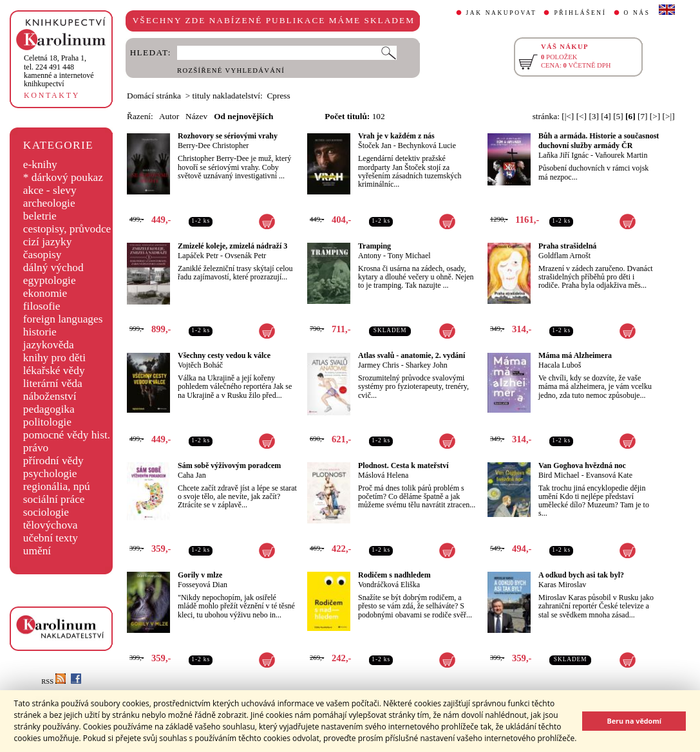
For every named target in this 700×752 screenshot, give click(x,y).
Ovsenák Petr (245, 256)
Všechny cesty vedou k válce (224, 355)
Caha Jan (192, 475)
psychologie (50, 474)
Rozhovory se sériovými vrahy (228, 136)
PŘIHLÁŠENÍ (580, 13)
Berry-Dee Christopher (213, 146)
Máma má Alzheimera (575, 355)
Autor (169, 116)
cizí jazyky (48, 242)
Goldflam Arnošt (564, 256)
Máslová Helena (383, 475)
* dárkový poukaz (63, 177)
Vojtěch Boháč (200, 365)
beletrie (40, 216)
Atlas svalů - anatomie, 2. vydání (411, 355)
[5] (618, 116)
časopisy (43, 255)
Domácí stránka (154, 96)
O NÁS (637, 13)
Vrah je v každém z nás (396, 136)
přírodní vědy (53, 461)
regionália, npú (57, 486)
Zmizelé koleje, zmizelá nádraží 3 (232, 246)
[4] (606, 116)
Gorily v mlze (200, 575)
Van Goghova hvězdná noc (582, 465)
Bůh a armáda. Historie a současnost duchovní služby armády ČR (599, 141)
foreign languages (63, 319)
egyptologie (50, 280)
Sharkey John (427, 365)
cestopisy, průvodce (67, 229)
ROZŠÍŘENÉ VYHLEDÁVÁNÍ (231, 70)
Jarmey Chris (379, 365)
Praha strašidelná (567, 246)
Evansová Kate (609, 475)
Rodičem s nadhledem (394, 575)
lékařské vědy (54, 371)
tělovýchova (51, 525)
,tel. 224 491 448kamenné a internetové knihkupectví (59, 71)
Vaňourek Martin (621, 155)
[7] (643, 116)
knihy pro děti (54, 358)
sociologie (46, 512)
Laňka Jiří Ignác (563, 155)
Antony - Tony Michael (394, 256)
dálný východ (53, 268)
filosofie (42, 306)
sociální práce (54, 499)
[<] (582, 116)
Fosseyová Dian (203, 585)
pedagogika (49, 409)
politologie (47, 422)
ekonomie (45, 293)
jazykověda (49, 345)
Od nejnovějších (243, 116)
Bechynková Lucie (427, 146)
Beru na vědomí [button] (634, 721)
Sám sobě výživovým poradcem (229, 465)
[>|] (669, 116)
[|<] (568, 116)
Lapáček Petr (198, 256)
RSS (53, 681)
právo (36, 448)
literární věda (53, 383)
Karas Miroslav (562, 585)
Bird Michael (559, 475)
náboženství (50, 396)
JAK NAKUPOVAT (502, 13)
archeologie (49, 203)
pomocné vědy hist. (67, 435)
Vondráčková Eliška (389, 585)
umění (37, 551)
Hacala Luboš (560, 365)
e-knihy (40, 164)
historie (40, 332)
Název (196, 116)
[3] (594, 116)
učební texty (51, 538)
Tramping (374, 246)
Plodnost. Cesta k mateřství (403, 465)
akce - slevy (50, 190)
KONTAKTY (52, 95)
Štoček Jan (375, 146)
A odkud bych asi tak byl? (581, 575)
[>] (655, 116)
